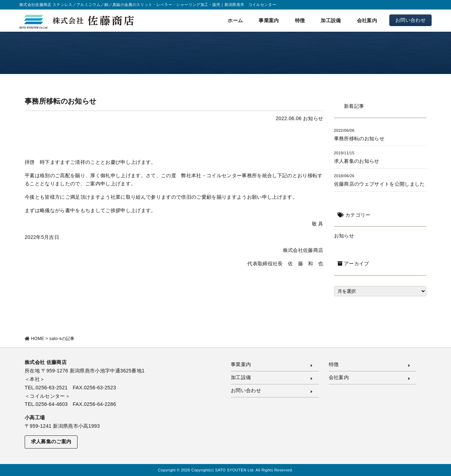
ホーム (235, 20)
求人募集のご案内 (51, 441)
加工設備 (331, 20)
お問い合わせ (410, 20)
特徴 (300, 20)
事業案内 (269, 20)
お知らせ (313, 118)
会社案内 (367, 20)
